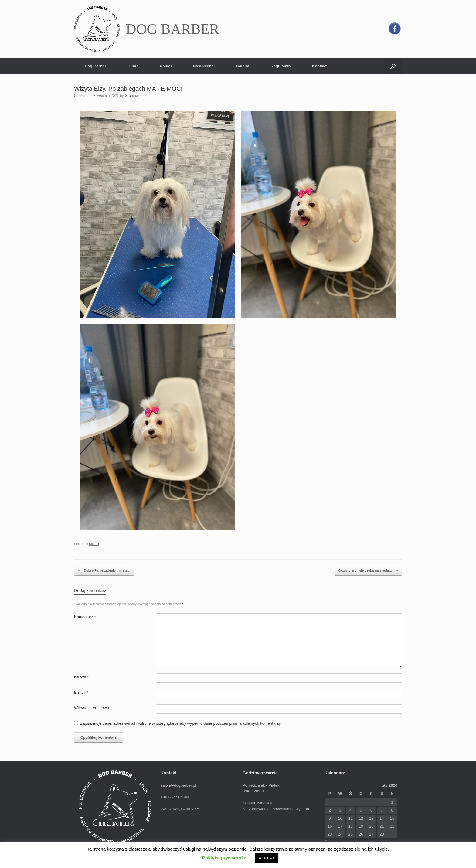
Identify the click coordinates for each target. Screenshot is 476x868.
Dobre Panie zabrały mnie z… (104, 571)
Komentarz (85, 617)
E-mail (81, 692)
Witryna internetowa (92, 708)
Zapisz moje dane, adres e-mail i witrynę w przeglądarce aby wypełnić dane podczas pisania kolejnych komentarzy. (181, 723)
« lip (328, 841)
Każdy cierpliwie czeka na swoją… (368, 571)
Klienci (94, 544)
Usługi (166, 66)
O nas (133, 66)
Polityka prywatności (225, 858)
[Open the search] (393, 66)
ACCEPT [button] (267, 858)
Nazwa (81, 677)
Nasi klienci (204, 66)
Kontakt (319, 66)
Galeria (243, 66)
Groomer (132, 96)
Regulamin (280, 66)
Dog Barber (95, 66)
